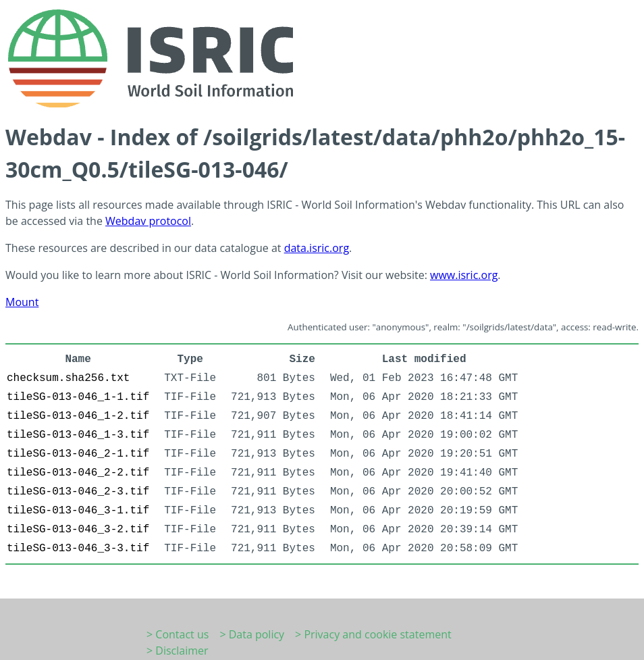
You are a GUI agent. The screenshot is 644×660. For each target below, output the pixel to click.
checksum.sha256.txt (68, 378)
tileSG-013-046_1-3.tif (78, 435)
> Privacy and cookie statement (373, 634)
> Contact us (178, 634)
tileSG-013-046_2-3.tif (78, 492)
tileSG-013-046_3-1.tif (78, 511)
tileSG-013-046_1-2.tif (78, 416)
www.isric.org (464, 275)
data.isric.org (317, 248)
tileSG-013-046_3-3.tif (78, 549)
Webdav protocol (148, 221)
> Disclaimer (178, 651)
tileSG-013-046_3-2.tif (78, 530)
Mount (22, 302)
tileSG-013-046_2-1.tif (78, 454)
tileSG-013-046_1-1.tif (78, 397)
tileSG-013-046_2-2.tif (78, 473)
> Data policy (252, 634)
